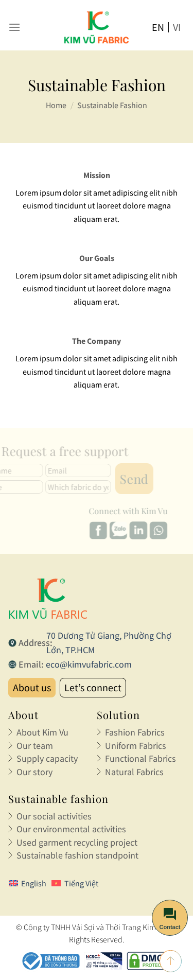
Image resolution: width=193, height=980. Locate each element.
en (158, 27)
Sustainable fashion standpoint (77, 855)
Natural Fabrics (134, 772)
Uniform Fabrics (136, 746)
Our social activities (54, 816)
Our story (34, 772)
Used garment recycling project (77, 842)
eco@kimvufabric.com (89, 664)
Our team (35, 746)
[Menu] (14, 27)
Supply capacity (47, 758)
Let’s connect (93, 687)
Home (56, 105)
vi (177, 27)
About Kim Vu (42, 732)
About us (32, 687)
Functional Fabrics (141, 758)
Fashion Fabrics (135, 732)
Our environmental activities (71, 829)
